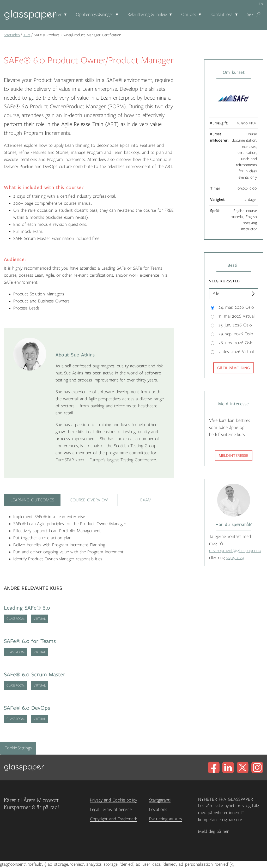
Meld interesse (233, 456)
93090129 (235, 558)
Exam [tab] (146, 500)
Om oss (189, 15)
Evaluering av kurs (166, 819)
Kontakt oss (222, 15)
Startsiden (12, 35)
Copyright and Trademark (113, 819)
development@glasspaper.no (235, 551)
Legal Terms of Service (111, 810)
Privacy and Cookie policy (113, 800)
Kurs (27, 35)
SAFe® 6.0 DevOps (27, 708)
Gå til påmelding (233, 368)
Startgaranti (160, 800)
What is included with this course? (44, 187)
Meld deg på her (213, 831)
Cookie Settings (18, 748)
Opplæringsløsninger (95, 15)
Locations (158, 810)
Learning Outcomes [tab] (32, 500)
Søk (250, 15)
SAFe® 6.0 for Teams (30, 641)
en (261, 4)
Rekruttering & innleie (147, 15)
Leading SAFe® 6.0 (27, 608)
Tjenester (53, 15)
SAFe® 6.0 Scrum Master (35, 675)
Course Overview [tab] (89, 500)
